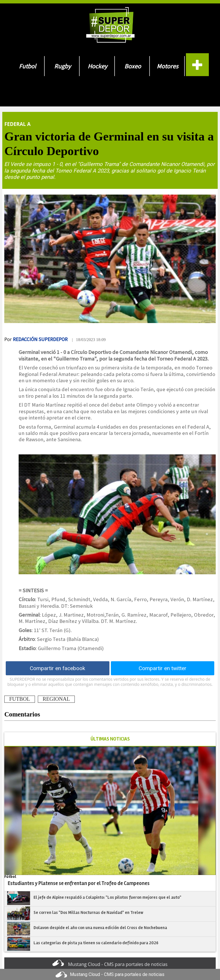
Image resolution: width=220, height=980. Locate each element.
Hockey (97, 66)
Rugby (62, 66)
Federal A (17, 124)
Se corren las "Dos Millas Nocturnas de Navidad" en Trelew (88, 912)
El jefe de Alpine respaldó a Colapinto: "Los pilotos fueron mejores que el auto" (107, 897)
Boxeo (133, 66)
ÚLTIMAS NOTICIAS (110, 739)
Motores (167, 66)
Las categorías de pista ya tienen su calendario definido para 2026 (96, 943)
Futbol (27, 66)
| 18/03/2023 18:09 (89, 340)
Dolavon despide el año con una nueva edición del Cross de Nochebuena (100, 928)
